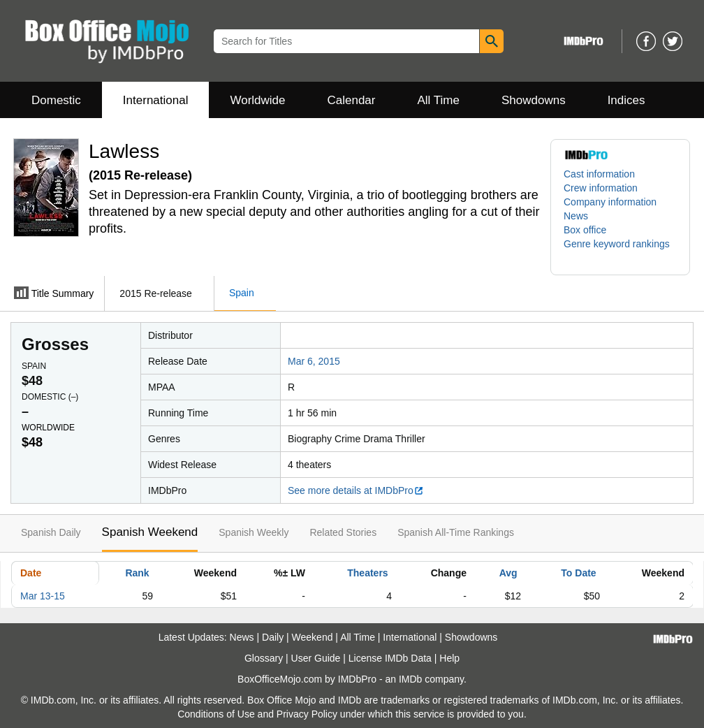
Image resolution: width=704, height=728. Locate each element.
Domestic (56, 100)
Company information (610, 202)
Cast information (599, 174)
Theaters (367, 573)
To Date (578, 573)
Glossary (264, 658)
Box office (585, 230)
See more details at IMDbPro (356, 490)
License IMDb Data (390, 658)
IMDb (410, 679)
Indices (626, 100)
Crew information (601, 188)
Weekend (313, 637)
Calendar (352, 100)
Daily (273, 637)
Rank (137, 573)
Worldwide (257, 100)
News (576, 216)
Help (449, 658)
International (156, 100)
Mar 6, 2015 (314, 361)
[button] (620, 251)
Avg (508, 573)
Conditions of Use (216, 714)
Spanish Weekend (150, 532)
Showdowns (534, 100)
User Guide (316, 658)
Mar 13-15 (43, 596)
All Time (439, 100)
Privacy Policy (307, 714)
